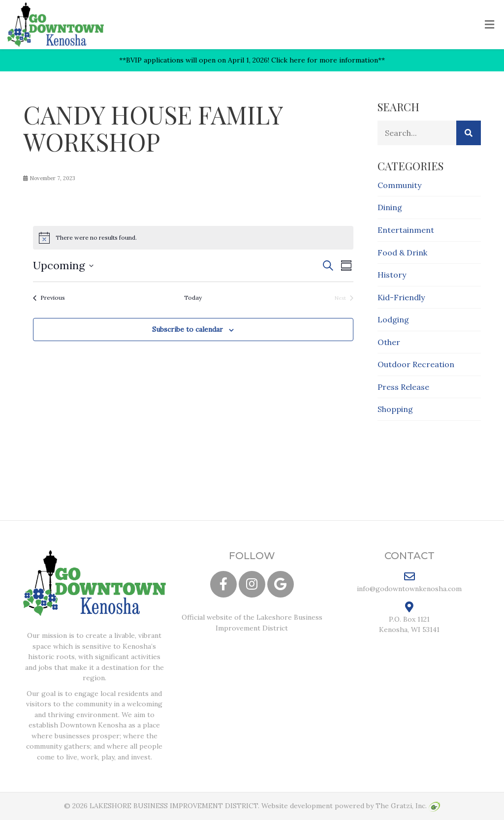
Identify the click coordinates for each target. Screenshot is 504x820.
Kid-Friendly (401, 297)
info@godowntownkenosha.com (409, 582)
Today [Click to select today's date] (193, 298)
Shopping (395, 409)
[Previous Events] (49, 298)
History (392, 275)
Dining (390, 207)
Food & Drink (402, 252)
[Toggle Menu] (489, 25)
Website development (297, 806)
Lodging (393, 319)
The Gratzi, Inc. (408, 806)
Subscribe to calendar (188, 329)
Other (389, 342)
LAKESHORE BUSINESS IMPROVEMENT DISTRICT (174, 806)
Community (399, 185)
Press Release (403, 387)
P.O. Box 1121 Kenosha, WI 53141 (409, 618)
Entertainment (406, 230)
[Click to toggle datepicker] (63, 266)
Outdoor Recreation (416, 364)
